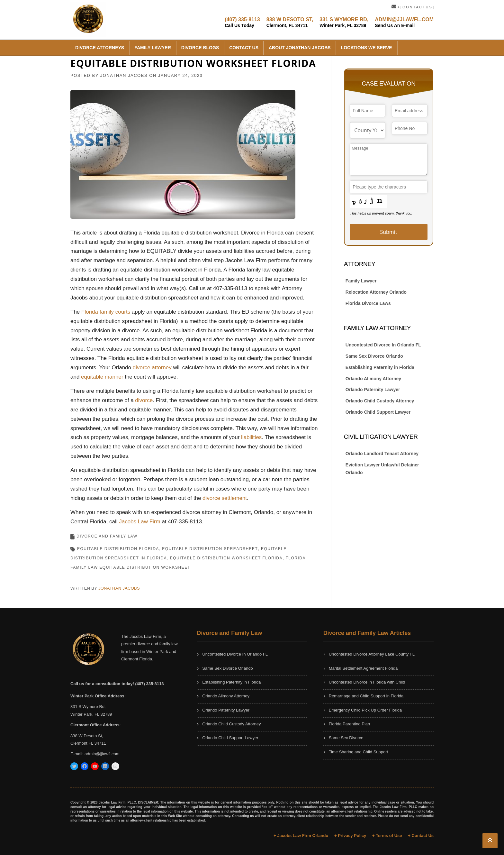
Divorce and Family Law (107, 536)
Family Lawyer (153, 48)
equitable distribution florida (118, 549)
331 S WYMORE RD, (344, 22)
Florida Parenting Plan (350, 724)
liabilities (251, 437)
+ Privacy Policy (350, 836)
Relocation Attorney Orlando (376, 292)
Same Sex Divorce (346, 738)
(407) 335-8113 (242, 22)
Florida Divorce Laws (368, 303)
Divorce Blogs (200, 48)
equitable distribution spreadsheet (210, 549)
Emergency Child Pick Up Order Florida (365, 710)
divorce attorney (152, 368)
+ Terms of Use (387, 836)
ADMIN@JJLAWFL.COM (404, 22)
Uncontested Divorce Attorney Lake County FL (372, 654)
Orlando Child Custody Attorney (380, 401)
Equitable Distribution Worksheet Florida (226, 558)
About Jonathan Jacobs (300, 48)
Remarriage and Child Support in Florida (366, 696)
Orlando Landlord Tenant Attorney (382, 454)
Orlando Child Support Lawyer (378, 412)
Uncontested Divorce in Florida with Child (367, 682)
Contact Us (244, 48)
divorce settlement (225, 498)
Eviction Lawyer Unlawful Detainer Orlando (382, 469)
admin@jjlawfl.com (102, 754)
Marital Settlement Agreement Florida (363, 668)
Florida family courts (106, 312)
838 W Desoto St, (87, 736)
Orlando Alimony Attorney (373, 379)
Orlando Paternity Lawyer (373, 390)
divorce (144, 400)
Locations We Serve (367, 48)
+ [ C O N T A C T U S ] (413, 7)
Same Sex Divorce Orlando (374, 356)
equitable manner (102, 377)
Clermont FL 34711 (88, 743)
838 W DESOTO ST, (290, 22)
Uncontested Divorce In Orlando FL (383, 345)
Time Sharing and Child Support (359, 752)
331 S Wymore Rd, (88, 707)
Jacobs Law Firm (139, 522)
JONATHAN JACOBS (124, 75)
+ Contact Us (421, 836)
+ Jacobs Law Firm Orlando (301, 836)
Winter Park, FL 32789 (91, 714)
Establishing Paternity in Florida (380, 367)
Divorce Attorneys (100, 48)
